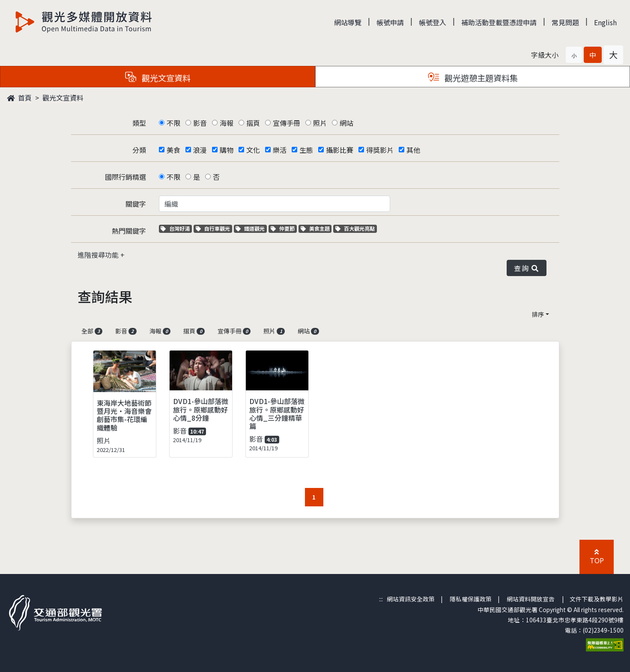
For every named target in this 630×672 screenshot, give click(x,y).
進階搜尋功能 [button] (99, 255)
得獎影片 (380, 150)
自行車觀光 (213, 228)
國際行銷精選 (125, 177)
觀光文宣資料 (63, 98)
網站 (346, 123)
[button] (574, 55)
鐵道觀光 (251, 228)
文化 (253, 150)
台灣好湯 (176, 228)
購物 (227, 150)
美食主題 (316, 228)
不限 (173, 123)
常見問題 (565, 22)
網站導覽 (348, 22)
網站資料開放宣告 (531, 599)
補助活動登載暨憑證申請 (499, 22)
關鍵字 (136, 204)
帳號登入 (433, 22)
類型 (139, 123)
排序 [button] (538, 314)
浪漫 (200, 150)
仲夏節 (284, 228)
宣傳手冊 (287, 123)
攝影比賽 (340, 150)
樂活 (280, 150)
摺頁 (253, 123)
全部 (92, 331)
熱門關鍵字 (129, 231)
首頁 (19, 98)
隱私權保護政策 (471, 599)
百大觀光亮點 (355, 228)
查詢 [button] (526, 268)
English (605, 22)
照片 (320, 123)
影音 (200, 123)
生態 (306, 150)
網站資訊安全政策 (411, 599)
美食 (173, 150)
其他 (413, 150)
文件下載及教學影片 (597, 599)
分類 (139, 150)
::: (381, 599)
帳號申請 (390, 22)
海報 (227, 123)
